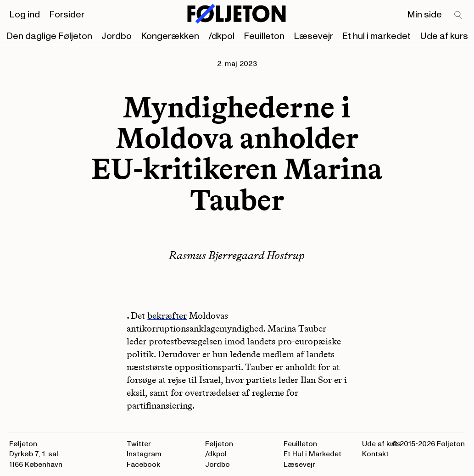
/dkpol (221, 36)
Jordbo (117, 36)
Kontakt (375, 454)
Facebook (143, 465)
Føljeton (219, 444)
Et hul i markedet (376, 36)
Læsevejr (313, 36)
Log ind (25, 15)
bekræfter (167, 315)
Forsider (67, 15)
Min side (424, 15)
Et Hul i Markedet (312, 454)
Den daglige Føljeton (49, 36)
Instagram (144, 454)
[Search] (459, 16)
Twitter (139, 444)
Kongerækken (170, 36)
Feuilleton (264, 36)
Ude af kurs (444, 36)
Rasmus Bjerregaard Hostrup (237, 255)
